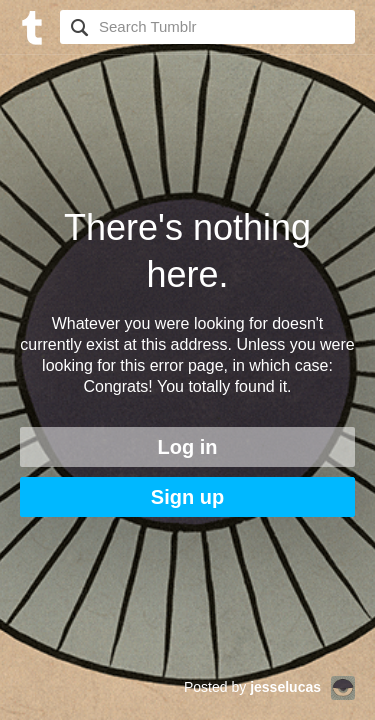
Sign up (187, 497)
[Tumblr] (30, 25)
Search (77, 27)
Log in (188, 447)
